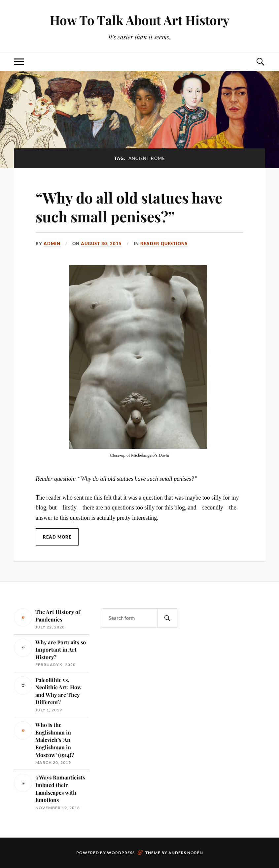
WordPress (121, 853)
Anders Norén (186, 853)
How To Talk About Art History (140, 20)
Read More (57, 537)
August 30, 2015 (101, 244)
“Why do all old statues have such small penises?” (129, 207)
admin (52, 244)
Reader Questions (164, 244)
